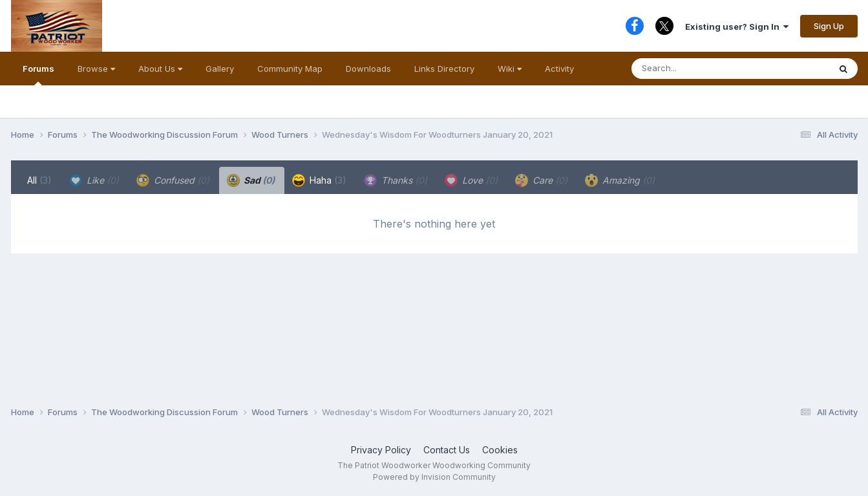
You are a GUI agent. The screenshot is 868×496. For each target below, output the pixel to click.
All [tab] (39, 180)
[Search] (704, 69)
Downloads (368, 69)
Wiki (510, 69)
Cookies (500, 450)
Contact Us (447, 450)
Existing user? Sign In (737, 27)
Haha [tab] (319, 180)
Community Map (290, 69)
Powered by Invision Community (434, 477)
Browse (96, 69)
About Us (160, 69)
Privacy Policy (381, 450)
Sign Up (829, 26)
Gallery (220, 69)
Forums (38, 74)
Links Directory (444, 69)
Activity (559, 69)
